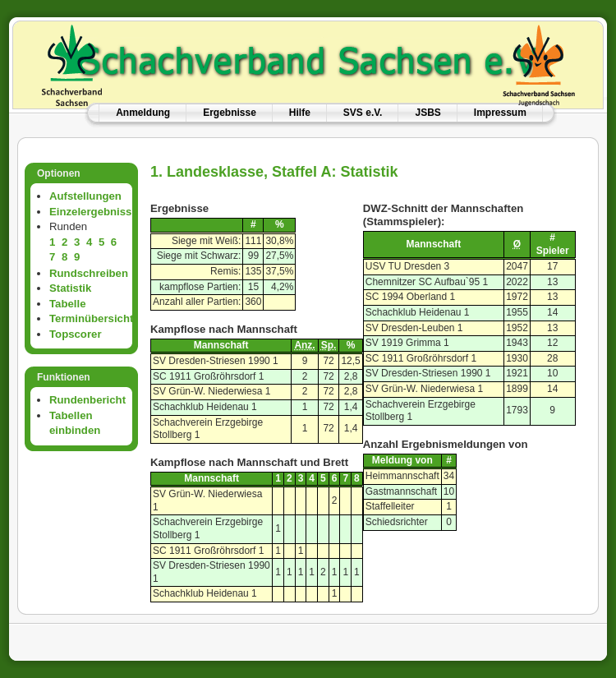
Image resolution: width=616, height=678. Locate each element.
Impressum (500, 113)
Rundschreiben (89, 273)
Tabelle (67, 304)
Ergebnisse (230, 113)
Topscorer (76, 334)
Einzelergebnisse (94, 212)
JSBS (428, 113)
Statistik (70, 288)
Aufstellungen (85, 196)
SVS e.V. (363, 113)
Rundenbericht (87, 400)
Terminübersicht (91, 318)
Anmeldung (143, 113)
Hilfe (300, 113)
